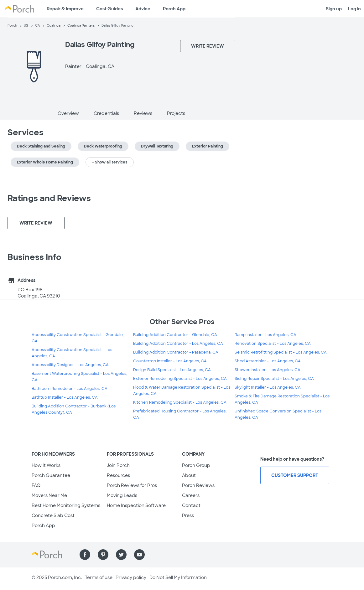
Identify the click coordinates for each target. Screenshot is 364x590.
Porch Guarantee (51, 475)
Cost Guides (109, 9)
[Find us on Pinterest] (103, 555)
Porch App (174, 9)
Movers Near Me (49, 495)
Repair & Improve (65, 9)
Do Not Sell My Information (178, 577)
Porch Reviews (198, 485)
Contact (191, 505)
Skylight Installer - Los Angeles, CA (268, 387)
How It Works (46, 465)
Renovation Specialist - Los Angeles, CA (273, 344)
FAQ (36, 485)
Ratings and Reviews (49, 198)
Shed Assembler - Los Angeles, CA (268, 361)
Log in (354, 9)
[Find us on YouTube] (139, 555)
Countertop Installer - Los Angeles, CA (170, 361)
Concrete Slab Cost (53, 515)
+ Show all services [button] (110, 162)
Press (188, 515)
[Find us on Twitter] (121, 555)
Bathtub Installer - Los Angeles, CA (65, 397)
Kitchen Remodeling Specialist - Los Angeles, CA (180, 402)
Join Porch (118, 465)
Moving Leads (122, 495)
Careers (191, 495)
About (189, 475)
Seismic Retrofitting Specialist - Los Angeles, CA (281, 352)
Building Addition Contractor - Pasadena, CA (176, 352)
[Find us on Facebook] (85, 555)
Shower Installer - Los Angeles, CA (268, 370)
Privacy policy (131, 577)
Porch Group (196, 465)
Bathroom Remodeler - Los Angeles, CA (70, 389)
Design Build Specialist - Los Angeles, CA (172, 370)
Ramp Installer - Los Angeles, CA (265, 335)
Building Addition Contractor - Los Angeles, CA (178, 344)
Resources (118, 475)
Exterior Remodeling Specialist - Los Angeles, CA (180, 379)
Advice (143, 9)
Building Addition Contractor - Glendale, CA (175, 335)
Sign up (334, 9)
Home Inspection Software (136, 505)
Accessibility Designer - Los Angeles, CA (70, 365)
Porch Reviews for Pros (132, 485)
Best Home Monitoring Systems (66, 505)
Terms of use (99, 577)
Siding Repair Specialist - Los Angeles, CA (274, 379)
